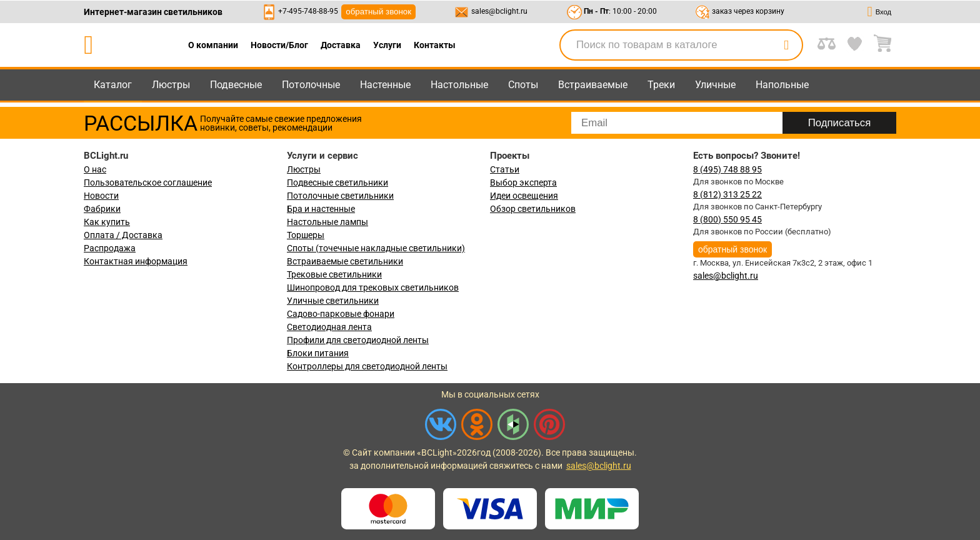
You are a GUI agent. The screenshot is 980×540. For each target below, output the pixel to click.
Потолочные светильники (340, 196)
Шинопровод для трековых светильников (373, 287)
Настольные (459, 85)
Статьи (505, 169)
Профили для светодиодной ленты (358, 340)
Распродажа (110, 248)
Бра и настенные (321, 209)
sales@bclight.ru (499, 11)
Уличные (715, 85)
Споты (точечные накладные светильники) (376, 248)
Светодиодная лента (329, 327)
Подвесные (236, 85)
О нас (95, 169)
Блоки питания (318, 353)
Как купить (107, 222)
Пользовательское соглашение (148, 182)
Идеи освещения (524, 196)
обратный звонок (378, 12)
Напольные (782, 85)
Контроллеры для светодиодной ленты (367, 366)
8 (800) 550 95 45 (727, 219)
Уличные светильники (333, 301)
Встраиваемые (593, 85)
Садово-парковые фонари (341, 314)
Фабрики (102, 209)
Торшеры (306, 235)
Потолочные (311, 85)
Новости (101, 196)
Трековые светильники (334, 274)
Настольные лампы (327, 222)
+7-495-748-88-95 (308, 11)
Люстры (171, 85)
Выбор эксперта (523, 182)
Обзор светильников (533, 209)
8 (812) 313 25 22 (727, 194)
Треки (661, 85)
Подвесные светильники (337, 182)
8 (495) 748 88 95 (727, 169)
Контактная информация (136, 261)
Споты (523, 85)
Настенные (385, 85)
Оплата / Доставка (123, 235)
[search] (786, 45)
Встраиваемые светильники (345, 261)
